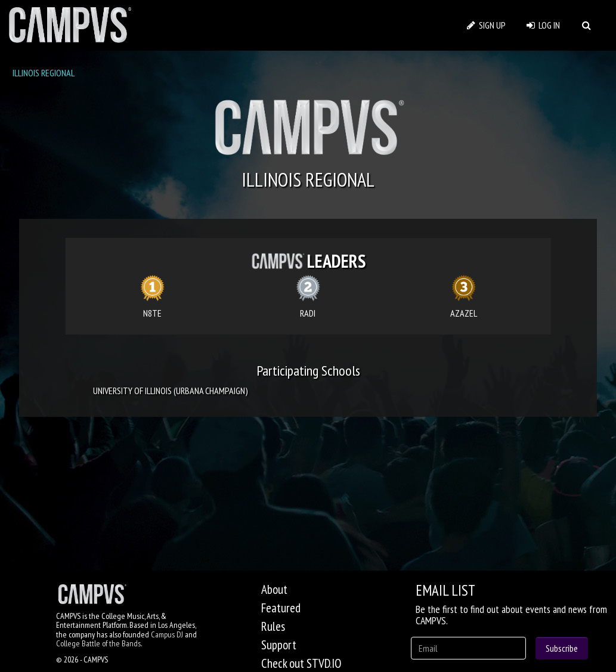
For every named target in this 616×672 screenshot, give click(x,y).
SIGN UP (486, 25)
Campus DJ (167, 634)
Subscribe (562, 648)
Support (279, 645)
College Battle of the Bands (98, 643)
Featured (281, 608)
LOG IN (543, 25)
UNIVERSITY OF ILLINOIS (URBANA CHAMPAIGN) (171, 391)
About (274, 589)
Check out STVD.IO (301, 663)
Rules (273, 626)
